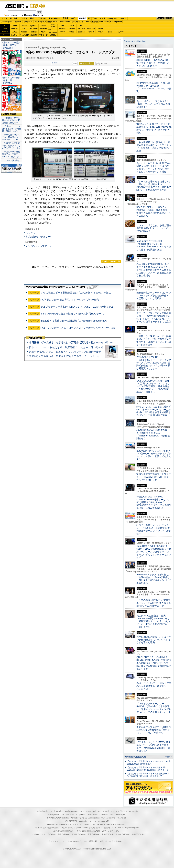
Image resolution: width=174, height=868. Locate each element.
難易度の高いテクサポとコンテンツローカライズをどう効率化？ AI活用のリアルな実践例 (154, 296)
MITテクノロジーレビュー (111, 831)
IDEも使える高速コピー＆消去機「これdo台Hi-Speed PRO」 (74, 321)
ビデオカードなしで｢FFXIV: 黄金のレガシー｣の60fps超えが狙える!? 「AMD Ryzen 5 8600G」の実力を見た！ (154, 747)
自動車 (65, 18)
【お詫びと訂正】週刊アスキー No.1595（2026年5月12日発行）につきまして (149, 763)
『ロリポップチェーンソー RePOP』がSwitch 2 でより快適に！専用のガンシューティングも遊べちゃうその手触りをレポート (154, 708)
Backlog (81, 32)
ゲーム (123, 19)
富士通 (15, 26)
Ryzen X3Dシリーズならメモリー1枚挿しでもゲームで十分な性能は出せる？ (154, 104)
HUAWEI (81, 29)
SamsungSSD (51, 29)
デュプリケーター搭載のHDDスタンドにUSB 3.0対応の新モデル (77, 307)
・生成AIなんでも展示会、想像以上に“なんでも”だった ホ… (11, 146)
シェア (55, 63)
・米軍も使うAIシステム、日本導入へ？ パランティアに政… (11, 137)
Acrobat (24, 32)
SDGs (88, 22)
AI (11, 18)
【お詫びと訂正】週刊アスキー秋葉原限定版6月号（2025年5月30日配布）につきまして (148, 775)
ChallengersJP (116, 22)
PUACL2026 (104, 22)
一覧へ (168, 757)
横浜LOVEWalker (64, 834)
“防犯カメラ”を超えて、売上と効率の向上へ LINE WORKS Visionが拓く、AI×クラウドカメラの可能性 (154, 128)
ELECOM (15, 29)
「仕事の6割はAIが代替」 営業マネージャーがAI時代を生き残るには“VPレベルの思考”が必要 (154, 603)
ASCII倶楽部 (165, 19)
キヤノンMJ (24, 35)
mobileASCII (96, 831)
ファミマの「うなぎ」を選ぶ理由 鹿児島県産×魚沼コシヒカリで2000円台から (155, 228)
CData (72, 32)
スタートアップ (112, 19)
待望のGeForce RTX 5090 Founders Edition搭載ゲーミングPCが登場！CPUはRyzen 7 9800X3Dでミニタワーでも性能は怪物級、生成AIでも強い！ (154, 502)
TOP (37, 811)
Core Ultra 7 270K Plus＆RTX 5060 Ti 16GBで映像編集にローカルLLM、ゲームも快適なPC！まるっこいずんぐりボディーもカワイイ (154, 552)
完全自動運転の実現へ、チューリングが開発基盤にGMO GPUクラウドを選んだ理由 (154, 640)
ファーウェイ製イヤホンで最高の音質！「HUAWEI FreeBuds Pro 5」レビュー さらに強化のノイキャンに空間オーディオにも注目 (154, 317)
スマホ (102, 18)
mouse (24, 26)
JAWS (15, 32)
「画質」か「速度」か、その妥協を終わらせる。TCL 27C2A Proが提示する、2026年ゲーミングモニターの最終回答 (154, 341)
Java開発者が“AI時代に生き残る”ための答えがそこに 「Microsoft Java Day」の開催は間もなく (153, 434)
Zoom (110, 32)
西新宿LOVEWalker (79, 834)
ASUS (72, 26)
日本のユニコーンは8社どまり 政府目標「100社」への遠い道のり (66, 347)
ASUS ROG (34, 29)
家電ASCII (28, 22)
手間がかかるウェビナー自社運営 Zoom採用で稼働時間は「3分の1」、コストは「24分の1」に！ (155, 730)
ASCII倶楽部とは (14, 161)
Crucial (72, 29)
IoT (16, 18)
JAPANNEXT (34, 35)
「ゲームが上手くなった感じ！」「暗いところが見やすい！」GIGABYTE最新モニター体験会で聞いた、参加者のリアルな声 (154, 186)
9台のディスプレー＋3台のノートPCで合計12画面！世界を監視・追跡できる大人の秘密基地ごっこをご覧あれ (154, 211)
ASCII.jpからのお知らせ (135, 757)
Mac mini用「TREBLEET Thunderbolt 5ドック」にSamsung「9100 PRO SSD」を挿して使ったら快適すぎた (154, 245)
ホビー (74, 18)
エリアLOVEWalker (49, 834)
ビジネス (23, 18)
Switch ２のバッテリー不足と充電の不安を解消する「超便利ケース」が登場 (154, 686)
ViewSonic (91, 29)
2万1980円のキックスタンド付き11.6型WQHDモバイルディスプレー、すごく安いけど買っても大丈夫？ (154, 455)
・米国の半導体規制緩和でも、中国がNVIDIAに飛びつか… (11, 154)
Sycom (43, 26)
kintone (34, 32)
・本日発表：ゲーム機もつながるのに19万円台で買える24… (11, 120)
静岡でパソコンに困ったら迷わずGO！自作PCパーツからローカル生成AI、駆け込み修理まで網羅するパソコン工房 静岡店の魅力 (154, 411)
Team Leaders (82, 828)
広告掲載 (118, 841)
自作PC (36, 6)
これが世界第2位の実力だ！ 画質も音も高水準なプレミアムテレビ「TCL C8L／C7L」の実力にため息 (154, 147)
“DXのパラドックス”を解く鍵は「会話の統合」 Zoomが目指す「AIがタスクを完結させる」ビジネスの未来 (154, 579)
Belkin (100, 29)
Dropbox (62, 32)
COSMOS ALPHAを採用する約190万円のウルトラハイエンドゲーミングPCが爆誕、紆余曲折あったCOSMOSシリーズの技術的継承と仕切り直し (153, 386)
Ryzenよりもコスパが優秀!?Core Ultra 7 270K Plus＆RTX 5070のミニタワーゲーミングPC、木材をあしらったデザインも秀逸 (154, 167)
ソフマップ (43, 35)
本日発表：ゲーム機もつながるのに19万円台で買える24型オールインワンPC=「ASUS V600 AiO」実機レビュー (91, 342)
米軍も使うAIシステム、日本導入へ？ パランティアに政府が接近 (65, 352)
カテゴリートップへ (111, 261)
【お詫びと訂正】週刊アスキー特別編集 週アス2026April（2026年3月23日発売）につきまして (148, 769)
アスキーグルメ (40, 22)
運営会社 (93, 841)
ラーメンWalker (35, 834)
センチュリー (33, 233)
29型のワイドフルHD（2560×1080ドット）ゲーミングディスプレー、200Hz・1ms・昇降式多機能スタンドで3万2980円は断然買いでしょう (154, 363)
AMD (24, 29)
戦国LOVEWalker (138, 834)
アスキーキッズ (7, 22)
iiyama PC (83, 815)
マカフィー (15, 35)
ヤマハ (100, 32)
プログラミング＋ (96, 828)
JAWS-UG (59, 818)
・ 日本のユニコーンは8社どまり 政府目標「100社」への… (12, 129)
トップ (4, 18)
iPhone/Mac (54, 18)
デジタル (42, 18)
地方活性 (95, 22)
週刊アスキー (52, 22)
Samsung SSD (52, 824)
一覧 (75, 63)
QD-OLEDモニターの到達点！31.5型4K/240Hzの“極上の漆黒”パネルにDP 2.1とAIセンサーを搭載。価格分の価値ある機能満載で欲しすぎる (154, 663)
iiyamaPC (34, 26)
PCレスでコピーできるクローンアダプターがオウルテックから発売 (78, 328)
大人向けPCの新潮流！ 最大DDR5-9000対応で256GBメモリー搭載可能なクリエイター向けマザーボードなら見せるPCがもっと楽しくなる (154, 621)
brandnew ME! (53, 35)
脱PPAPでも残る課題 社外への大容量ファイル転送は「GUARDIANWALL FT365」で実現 (154, 87)
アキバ (95, 18)
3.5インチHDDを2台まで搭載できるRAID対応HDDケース (72, 314)
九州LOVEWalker (108, 834)
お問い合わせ (105, 841)
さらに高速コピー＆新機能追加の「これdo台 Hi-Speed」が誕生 (76, 293)
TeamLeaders (65, 22)
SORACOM (77, 824)
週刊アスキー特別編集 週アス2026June (12, 45)
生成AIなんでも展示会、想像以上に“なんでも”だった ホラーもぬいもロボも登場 (74, 356)
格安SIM (18, 22)
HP (81, 26)
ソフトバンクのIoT (119, 32)
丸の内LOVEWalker (123, 834)
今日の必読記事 (58, 831)
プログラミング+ (78, 22)
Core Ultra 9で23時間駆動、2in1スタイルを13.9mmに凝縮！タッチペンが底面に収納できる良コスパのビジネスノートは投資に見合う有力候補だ (154, 270)
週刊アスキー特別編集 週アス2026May (12, 80)
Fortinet (91, 32)
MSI (62, 26)
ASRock (62, 29)
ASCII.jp (14, 6)
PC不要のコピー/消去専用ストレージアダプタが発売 (70, 300)
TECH (33, 18)
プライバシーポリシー (77, 841)
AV (89, 18)
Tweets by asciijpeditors (135, 41)
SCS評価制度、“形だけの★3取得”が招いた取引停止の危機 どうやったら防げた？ (153, 63)
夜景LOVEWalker (94, 834)
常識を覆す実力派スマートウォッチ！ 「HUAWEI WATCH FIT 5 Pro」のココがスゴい (154, 477)
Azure (43, 32)
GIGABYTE (43, 29)
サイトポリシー (58, 841)
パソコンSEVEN (53, 25)
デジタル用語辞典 (83, 831)
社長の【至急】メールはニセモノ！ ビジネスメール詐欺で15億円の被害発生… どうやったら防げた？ (154, 529)
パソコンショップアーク (39, 246)
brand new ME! (103, 821)
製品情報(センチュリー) (38, 237)
